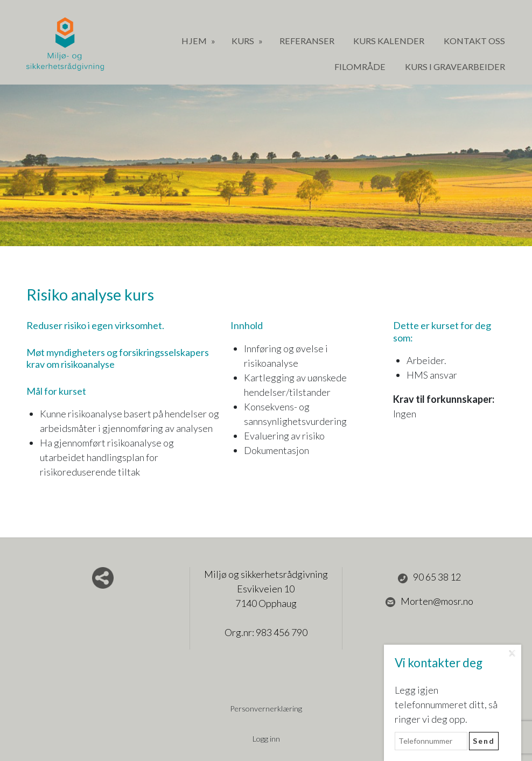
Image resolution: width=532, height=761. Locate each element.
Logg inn (266, 739)
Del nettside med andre (103, 578)
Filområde (360, 67)
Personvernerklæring (266, 708)
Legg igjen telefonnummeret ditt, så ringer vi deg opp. (446, 704)
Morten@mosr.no (429, 602)
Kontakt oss (474, 41)
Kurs (244, 41)
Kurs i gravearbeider (455, 67)
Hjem (195, 41)
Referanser (307, 41)
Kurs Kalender (389, 41)
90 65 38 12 (429, 577)
